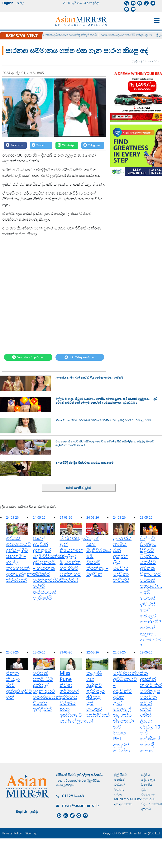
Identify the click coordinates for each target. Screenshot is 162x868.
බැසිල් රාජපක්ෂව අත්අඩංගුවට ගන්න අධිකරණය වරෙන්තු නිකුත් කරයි (54, 35)
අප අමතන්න (123, 804)
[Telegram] (93, 145)
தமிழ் (20, 3)
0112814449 (73, 796)
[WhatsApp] (67, 145)
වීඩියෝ (119, 784)
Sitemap (31, 833)
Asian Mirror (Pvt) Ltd (144, 833)
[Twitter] (41, 145)
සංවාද (118, 794)
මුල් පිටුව (138, 61)
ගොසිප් (153, 61)
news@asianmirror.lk (81, 805)
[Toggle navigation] (157, 20)
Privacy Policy (12, 833)
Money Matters (128, 799)
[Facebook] (15, 145)
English (8, 3)
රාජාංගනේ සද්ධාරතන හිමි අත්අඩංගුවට (129, 35)
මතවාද (119, 789)
